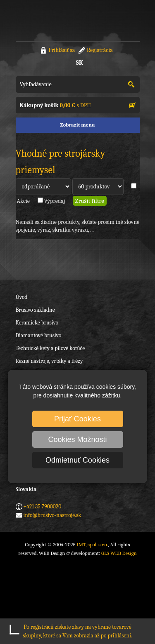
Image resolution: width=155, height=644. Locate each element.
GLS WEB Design (119, 553)
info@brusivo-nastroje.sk (52, 515)
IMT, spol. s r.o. (49, 21)
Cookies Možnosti (77, 440)
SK (80, 63)
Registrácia (100, 50)
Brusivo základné (35, 310)
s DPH (55, 105)
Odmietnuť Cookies (77, 460)
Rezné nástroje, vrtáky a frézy (49, 361)
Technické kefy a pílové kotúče (50, 348)
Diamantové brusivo (39, 335)
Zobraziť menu (77, 125)
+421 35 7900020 (43, 507)
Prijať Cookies (77, 419)
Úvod (22, 297)
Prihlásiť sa (62, 50)
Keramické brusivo (37, 323)
